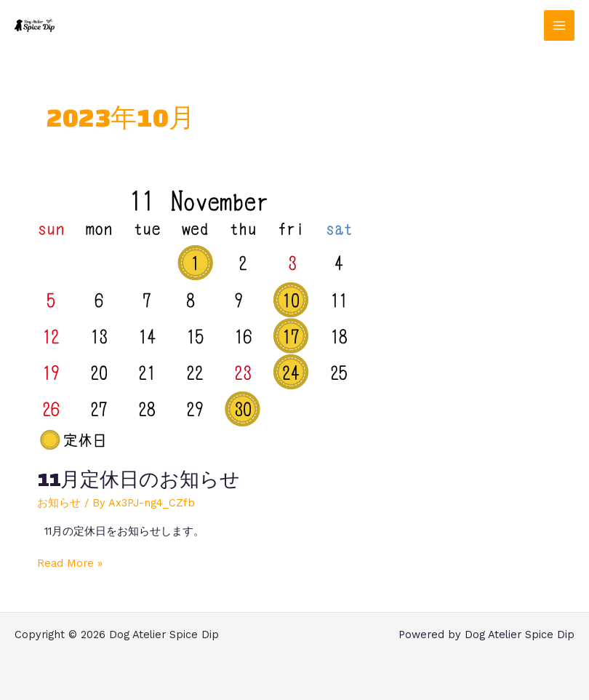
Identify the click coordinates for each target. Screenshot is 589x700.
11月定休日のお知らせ (139, 479)
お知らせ (59, 503)
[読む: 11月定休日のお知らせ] (195, 318)
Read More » (70, 563)
